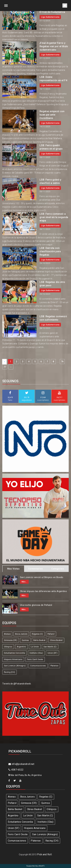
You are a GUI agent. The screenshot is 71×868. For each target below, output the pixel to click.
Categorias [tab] (58, 569)
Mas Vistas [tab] (13, 569)
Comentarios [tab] (35, 569)
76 (62, 362)
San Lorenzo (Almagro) (15, 666)
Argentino (21, 647)
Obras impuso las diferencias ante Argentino (43, 591)
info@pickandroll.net (21, 764)
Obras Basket (56, 640)
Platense (54, 666)
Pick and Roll (44, 854)
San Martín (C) (50, 647)
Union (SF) (52, 653)
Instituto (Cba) (36, 653)
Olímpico (8, 647)
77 (5, 367)
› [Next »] (11, 367)
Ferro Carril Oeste (35, 659)
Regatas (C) (37, 634)
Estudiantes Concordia (14, 653)
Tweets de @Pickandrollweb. (17, 684)
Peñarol (51, 634)
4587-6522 (16, 770)
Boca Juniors (21, 634)
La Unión (35, 647)
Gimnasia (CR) (11, 640)
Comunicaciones (38, 666)
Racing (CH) (10, 672)
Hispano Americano (13, 659)
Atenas (7, 634)
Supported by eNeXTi (35, 866)
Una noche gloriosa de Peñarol (36, 605)
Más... (24, 582)
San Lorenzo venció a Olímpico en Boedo (42, 577)
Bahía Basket (39, 640)
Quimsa (25, 640)
